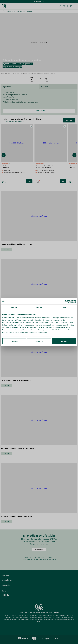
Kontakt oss (39, 580)
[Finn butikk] (60, 6)
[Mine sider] (67, 6)
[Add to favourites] (31, 126)
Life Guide (8, 74)
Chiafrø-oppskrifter (26, 74)
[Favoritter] (64, 6)
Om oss (39, 575)
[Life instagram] (4, 596)
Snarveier (39, 585)
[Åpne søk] (40, 11)
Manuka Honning (12, 100)
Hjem (2, 74)
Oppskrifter (16, 74)
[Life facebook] (8, 596)
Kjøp (29, 181)
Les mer (7, 249)
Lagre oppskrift (39, 111)
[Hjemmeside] (4, 6)
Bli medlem (39, 549)
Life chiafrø (10, 97)
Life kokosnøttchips (25, 102)
